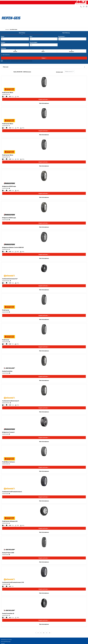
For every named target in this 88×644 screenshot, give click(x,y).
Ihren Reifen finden (14, 29)
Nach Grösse (22, 33)
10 (44, 633)
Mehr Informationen (44, 103)
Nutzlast (3, 42)
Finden (44, 58)
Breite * (3, 36)
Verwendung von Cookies (6, 640)
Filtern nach (44, 67)
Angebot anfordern (44, 99)
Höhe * (31, 36)
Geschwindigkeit (33, 42)
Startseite (7, 29)
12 (50, 633)
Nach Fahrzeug (66, 33)
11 (47, 633)
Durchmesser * (62, 36)
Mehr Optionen (5, 55)
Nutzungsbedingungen (6, 641)
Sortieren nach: (60, 72)
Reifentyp (3, 48)
